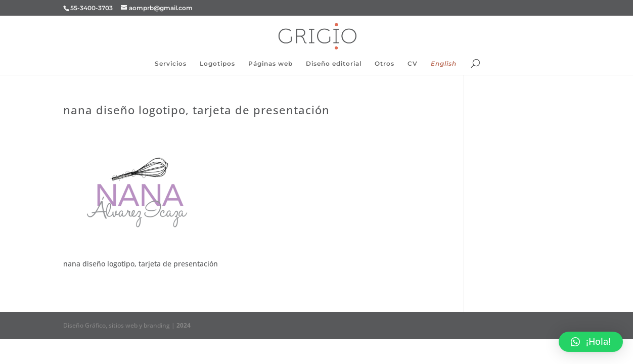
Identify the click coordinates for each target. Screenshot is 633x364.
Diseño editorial (334, 64)
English (444, 64)
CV (413, 64)
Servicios (171, 64)
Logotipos (217, 64)
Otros (385, 64)
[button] (591, 342)
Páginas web (270, 64)
